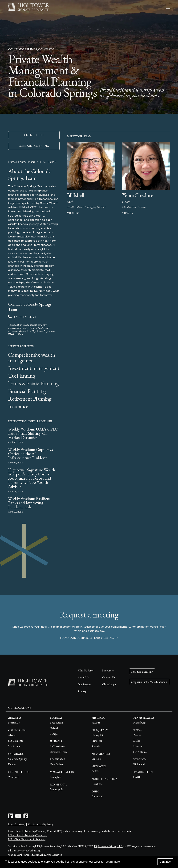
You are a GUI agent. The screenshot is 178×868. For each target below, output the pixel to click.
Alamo (12, 735)
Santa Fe (96, 759)
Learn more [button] (113, 862)
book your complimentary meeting (89, 638)
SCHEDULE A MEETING (34, 146)
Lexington (55, 777)
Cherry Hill (98, 735)
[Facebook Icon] (26, 817)
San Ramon (14, 746)
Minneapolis (57, 789)
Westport (13, 777)
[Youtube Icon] (18, 817)
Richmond (139, 764)
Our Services (85, 684)
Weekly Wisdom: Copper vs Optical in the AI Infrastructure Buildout (31, 454)
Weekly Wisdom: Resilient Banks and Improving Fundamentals (29, 503)
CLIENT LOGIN (34, 135)
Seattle (137, 777)
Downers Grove (59, 752)
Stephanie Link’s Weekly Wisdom (149, 682)
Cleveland (97, 796)
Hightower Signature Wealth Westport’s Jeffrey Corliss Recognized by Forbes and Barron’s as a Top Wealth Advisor (32, 478)
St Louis (96, 723)
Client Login (109, 684)
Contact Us (109, 677)
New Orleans (57, 764)
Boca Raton (56, 723)
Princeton (97, 741)
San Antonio (140, 752)
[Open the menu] (168, 7)
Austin (137, 735)
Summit (96, 746)
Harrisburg (139, 723)
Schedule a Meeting (142, 672)
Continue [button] (165, 862)
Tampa (54, 734)
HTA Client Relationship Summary (27, 835)
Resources (108, 670)
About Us (83, 677)
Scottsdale (14, 723)
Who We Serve (86, 670)
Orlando (54, 728)
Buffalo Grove (58, 746)
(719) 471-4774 (25, 317)
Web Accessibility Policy (40, 824)
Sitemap (82, 691)
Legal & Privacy (17, 824)
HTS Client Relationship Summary (27, 839)
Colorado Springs (18, 759)
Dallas (137, 741)
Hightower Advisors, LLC (108, 846)
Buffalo (96, 771)
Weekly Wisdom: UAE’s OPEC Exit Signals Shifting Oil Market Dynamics (33, 433)
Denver (12, 764)
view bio (73, 213)
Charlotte (97, 784)
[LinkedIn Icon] (11, 817)
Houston (138, 746)
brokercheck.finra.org (29, 851)
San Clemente (16, 741)
